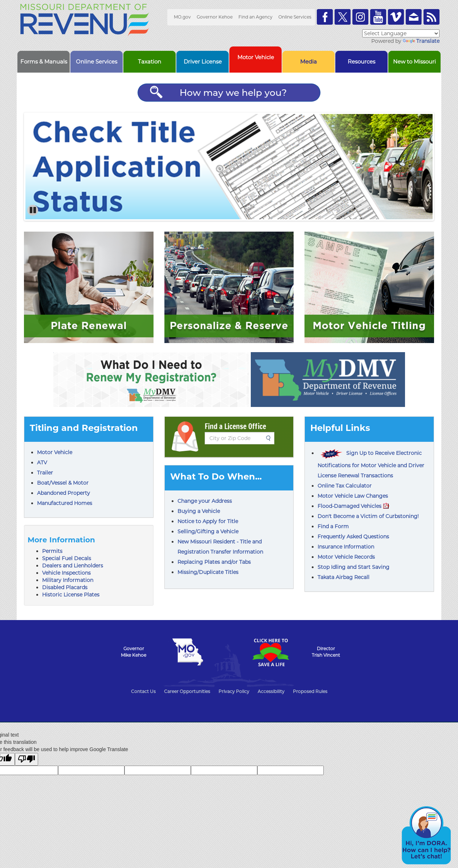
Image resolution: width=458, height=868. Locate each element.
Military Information (68, 580)
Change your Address (205, 501)
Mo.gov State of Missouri (188, 652)
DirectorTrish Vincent (326, 652)
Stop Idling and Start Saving (353, 567)
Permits (52, 551)
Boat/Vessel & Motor (63, 483)
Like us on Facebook (325, 17)
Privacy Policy (234, 691)
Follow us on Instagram (360, 17)
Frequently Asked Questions (353, 537)
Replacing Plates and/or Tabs (214, 562)
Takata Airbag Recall (343, 577)
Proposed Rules (310, 691)
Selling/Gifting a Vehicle (208, 531)
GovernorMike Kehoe (134, 652)
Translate (421, 41)
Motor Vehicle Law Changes (353, 496)
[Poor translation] (26, 759)
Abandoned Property (64, 493)
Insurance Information (346, 547)
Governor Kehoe (215, 17)
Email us (414, 17)
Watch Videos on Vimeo (396, 17)
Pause (33, 210)
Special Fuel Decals (67, 558)
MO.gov (182, 17)
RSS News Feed (432, 17)
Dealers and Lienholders (73, 566)
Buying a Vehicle (199, 511)
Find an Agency (255, 17)
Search (270, 438)
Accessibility (271, 691)
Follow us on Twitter (343, 17)
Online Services (295, 17)
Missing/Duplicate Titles (208, 572)
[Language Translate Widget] (401, 33)
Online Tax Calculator (345, 486)
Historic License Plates (71, 595)
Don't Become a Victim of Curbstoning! (368, 516)
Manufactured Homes (65, 503)
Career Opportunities (187, 691)
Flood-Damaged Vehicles (353, 506)
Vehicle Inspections (66, 573)
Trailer (45, 473)
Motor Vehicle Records (346, 557)
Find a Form (333, 526)
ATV (42, 462)
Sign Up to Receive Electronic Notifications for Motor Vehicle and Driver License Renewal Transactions (371, 464)
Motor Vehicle (55, 452)
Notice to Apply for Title (208, 521)
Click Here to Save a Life (270, 652)
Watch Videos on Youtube (378, 17)
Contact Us (143, 691)
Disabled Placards (65, 587)
